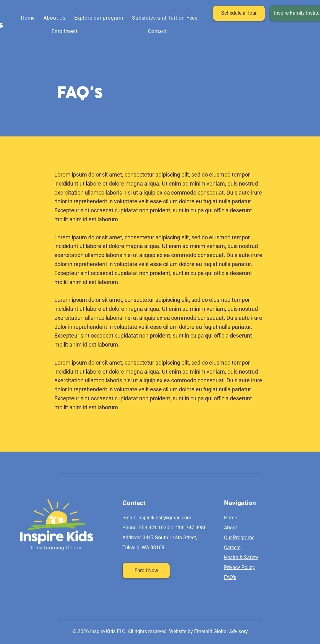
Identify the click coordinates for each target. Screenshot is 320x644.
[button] (99, 18)
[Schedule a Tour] (239, 13)
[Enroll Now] (146, 571)
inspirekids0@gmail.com (164, 518)
